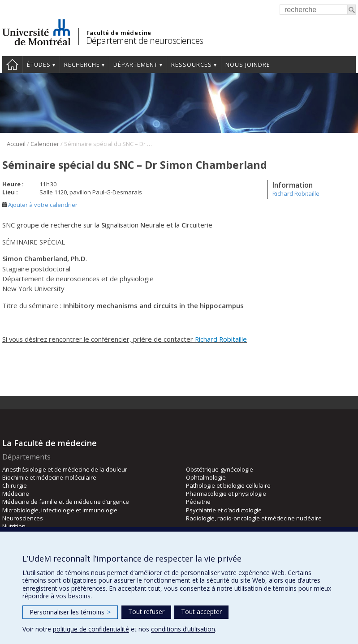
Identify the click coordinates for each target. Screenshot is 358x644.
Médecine (16, 494)
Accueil (12, 64)
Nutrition (14, 526)
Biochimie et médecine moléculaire (49, 477)
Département (136, 65)
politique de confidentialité (91, 629)
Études (39, 65)
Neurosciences (23, 518)
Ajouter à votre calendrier (40, 205)
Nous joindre (248, 65)
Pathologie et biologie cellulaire (228, 485)
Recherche (82, 65)
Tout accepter (201, 612)
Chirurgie (15, 485)
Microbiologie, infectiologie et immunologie (60, 510)
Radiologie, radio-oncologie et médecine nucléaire (254, 518)
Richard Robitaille (296, 193)
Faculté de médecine (119, 33)
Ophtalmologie (206, 477)
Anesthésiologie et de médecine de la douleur (65, 469)
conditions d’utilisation (183, 629)
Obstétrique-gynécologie (220, 469)
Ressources (192, 65)
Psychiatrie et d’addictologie (224, 510)
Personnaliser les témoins (70, 612)
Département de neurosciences (145, 41)
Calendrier (45, 144)
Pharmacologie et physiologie (226, 494)
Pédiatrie (198, 502)
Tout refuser (146, 612)
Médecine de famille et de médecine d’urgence (66, 502)
